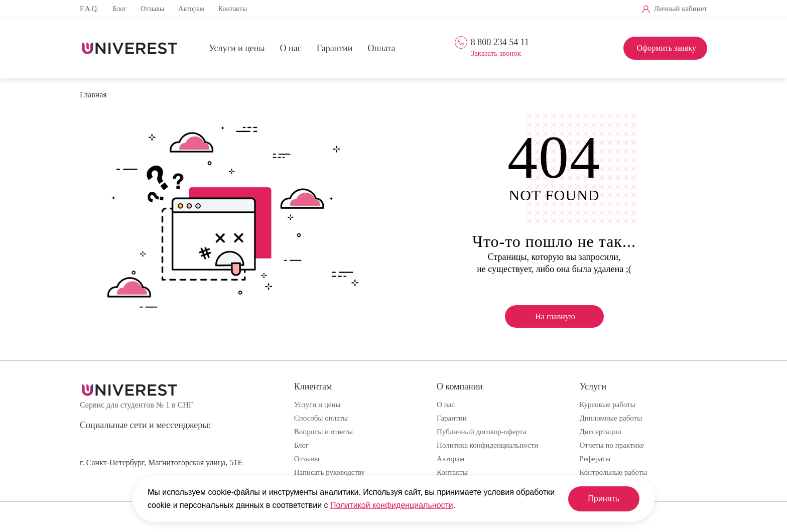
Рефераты (595, 459)
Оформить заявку (666, 48)
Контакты (233, 9)
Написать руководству (330, 472)
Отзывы (152, 9)
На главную (555, 316)
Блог (119, 9)
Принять (604, 499)
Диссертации (601, 432)
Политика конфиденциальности (487, 445)
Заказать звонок (496, 53)
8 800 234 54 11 (500, 42)
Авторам (191, 9)
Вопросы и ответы (323, 432)
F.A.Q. (89, 9)
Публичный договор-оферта (481, 432)
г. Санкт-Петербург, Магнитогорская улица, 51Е (161, 462)
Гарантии (335, 49)
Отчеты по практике (612, 445)
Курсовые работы (608, 405)
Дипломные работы (611, 418)
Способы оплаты (321, 418)
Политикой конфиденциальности (392, 505)
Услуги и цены (237, 49)
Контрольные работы (614, 472)
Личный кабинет (681, 9)
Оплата (381, 49)
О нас (291, 49)
